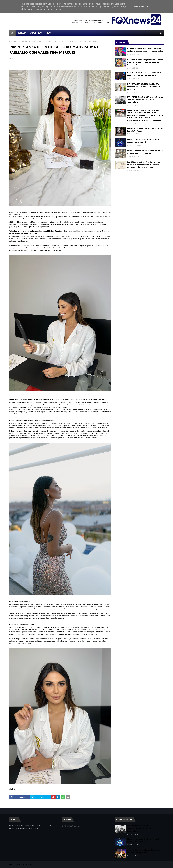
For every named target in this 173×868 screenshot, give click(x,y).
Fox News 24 (27, 864)
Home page (14, 41)
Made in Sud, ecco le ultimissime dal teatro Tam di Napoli (143, 141)
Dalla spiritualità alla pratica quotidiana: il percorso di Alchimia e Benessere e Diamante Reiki (145, 62)
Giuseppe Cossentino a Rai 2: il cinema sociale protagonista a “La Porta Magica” (145, 50)
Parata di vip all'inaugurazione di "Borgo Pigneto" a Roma (145, 130)
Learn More (138, 6)
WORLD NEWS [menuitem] (36, 33)
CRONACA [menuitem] (22, 33)
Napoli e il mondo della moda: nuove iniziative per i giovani (143, 851)
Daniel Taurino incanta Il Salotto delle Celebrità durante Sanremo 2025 (144, 74)
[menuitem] (12, 33)
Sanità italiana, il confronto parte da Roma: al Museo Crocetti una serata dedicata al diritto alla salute (144, 165)
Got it (150, 6)
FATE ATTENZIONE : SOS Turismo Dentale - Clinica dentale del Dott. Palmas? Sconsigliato (145, 100)
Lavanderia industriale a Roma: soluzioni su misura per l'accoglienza (145, 152)
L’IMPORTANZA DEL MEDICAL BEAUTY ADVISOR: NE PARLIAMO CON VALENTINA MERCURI (144, 87)
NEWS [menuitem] (48, 33)
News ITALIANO (25, 41)
